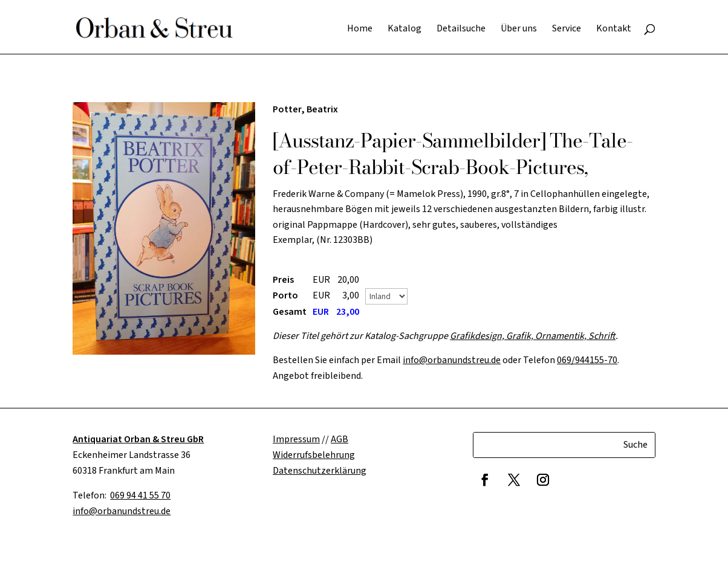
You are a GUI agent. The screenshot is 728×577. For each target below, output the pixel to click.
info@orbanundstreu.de (452, 360)
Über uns (519, 30)
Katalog (405, 30)
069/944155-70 (587, 360)
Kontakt (614, 30)
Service (567, 30)
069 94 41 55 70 (140, 495)
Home (360, 30)
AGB (340, 439)
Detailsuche (461, 30)
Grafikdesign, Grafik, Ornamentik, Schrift (533, 336)
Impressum (296, 439)
